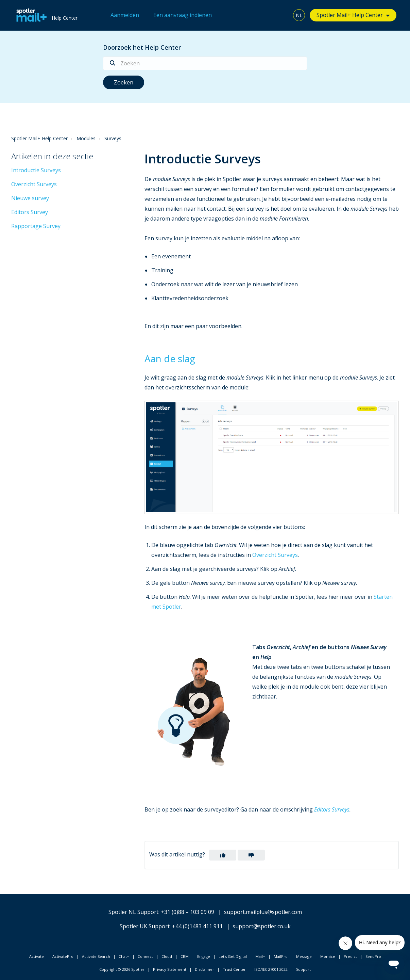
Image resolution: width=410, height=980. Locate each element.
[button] (223, 855)
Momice (328, 956)
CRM (185, 956)
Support (303, 969)
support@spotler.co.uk (262, 926)
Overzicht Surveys (34, 184)
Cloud (167, 956)
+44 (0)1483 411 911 (197, 926)
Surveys (113, 138)
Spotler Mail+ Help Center (350, 15)
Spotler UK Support (145, 926)
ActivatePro (63, 956)
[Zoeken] (205, 63)
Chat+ (124, 956)
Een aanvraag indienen (183, 15)
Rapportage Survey (36, 226)
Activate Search (96, 956)
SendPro (373, 956)
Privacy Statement (170, 969)
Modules (86, 138)
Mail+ (260, 956)
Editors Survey (30, 212)
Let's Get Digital (233, 956)
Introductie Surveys (36, 170)
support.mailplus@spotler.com (263, 912)
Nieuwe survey (30, 198)
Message (304, 956)
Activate (37, 956)
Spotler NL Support (133, 912)
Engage (204, 956)
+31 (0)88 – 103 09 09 (187, 912)
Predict (350, 956)
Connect (145, 956)
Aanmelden (125, 15)
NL (299, 15)
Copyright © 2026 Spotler (122, 969)
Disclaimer (204, 969)
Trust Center (234, 969)
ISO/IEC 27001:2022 (271, 969)
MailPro (281, 956)
